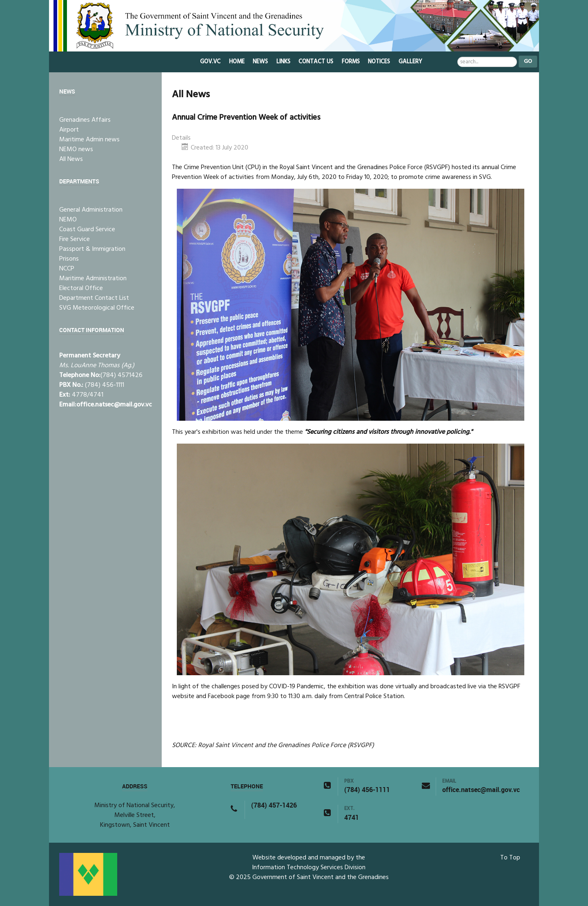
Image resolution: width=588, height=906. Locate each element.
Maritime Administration (93, 279)
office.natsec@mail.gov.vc (114, 405)
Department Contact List (94, 298)
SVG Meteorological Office (97, 308)
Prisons (69, 259)
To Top (510, 858)
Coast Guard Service (87, 230)
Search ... (458, 56)
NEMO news (76, 150)
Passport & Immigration (92, 249)
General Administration (91, 210)
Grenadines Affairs (85, 120)
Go (528, 61)
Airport (69, 130)
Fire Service (75, 239)
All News (71, 159)
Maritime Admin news (89, 140)
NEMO (68, 220)
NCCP (67, 269)
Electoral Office (81, 288)
